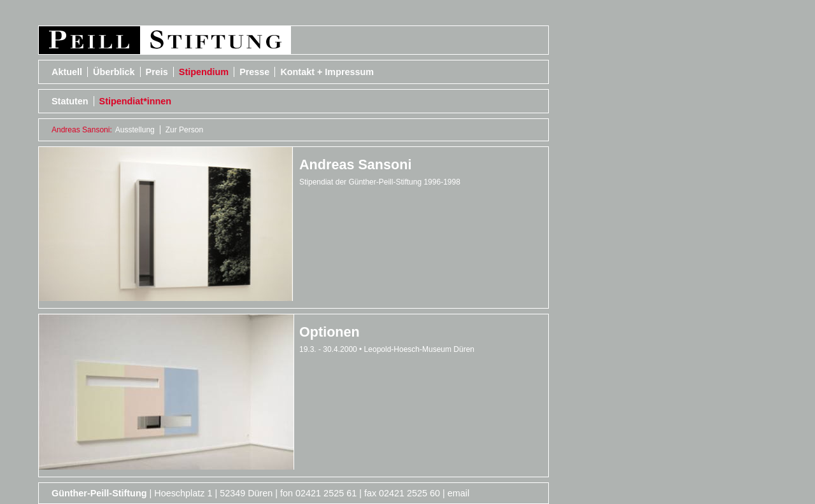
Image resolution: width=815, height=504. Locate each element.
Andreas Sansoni (355, 164)
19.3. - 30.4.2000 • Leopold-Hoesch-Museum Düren (387, 349)
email (458, 493)
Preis (157, 72)
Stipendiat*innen (136, 101)
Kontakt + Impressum (327, 72)
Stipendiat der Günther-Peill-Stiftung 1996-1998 (380, 182)
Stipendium (204, 72)
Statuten (70, 101)
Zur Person (184, 130)
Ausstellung (135, 130)
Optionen (330, 332)
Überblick (114, 72)
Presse (254, 72)
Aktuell (67, 72)
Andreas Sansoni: (82, 130)
